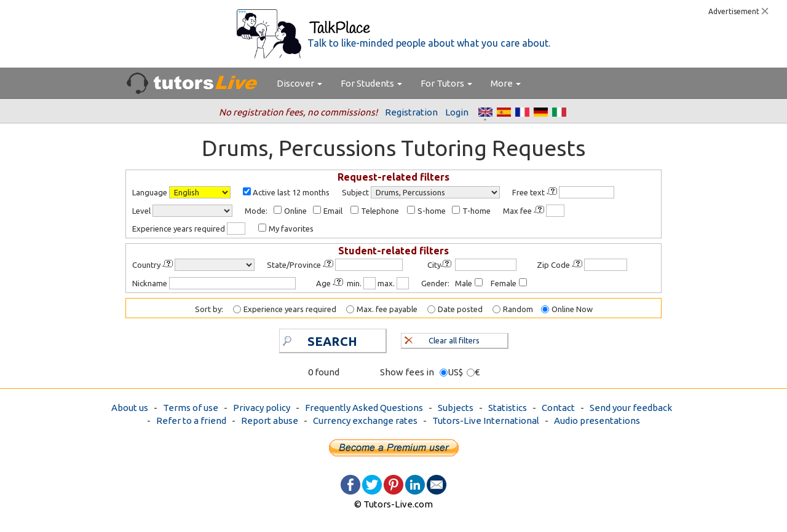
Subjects (456, 408)
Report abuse (270, 421)
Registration (411, 112)
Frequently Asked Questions (364, 408)
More (506, 83)
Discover (299, 83)
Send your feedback (631, 408)
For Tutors (446, 83)
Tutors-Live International (486, 421)
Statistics (508, 408)
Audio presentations (597, 421)
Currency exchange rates (365, 421)
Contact (558, 408)
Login (457, 112)
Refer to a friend (191, 421)
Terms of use (191, 408)
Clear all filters (442, 339)
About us (130, 408)
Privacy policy (262, 408)
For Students (371, 83)
